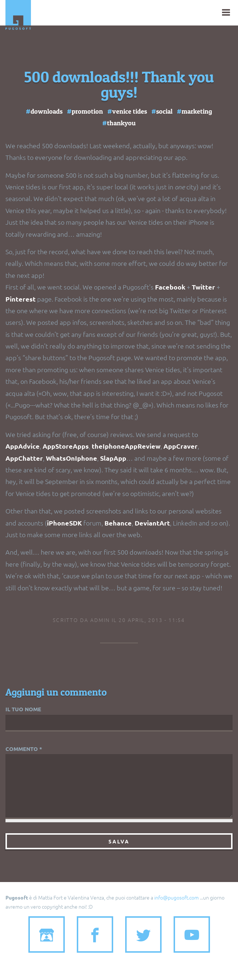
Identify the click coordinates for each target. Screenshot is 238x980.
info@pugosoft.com (176, 897)
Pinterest (21, 299)
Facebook (170, 287)
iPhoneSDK (65, 523)
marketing (197, 111)
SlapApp (113, 458)
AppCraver (181, 446)
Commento (24, 749)
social (164, 111)
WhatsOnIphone (72, 458)
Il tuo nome (23, 709)
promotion (87, 111)
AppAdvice (23, 446)
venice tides (130, 111)
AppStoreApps (66, 446)
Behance (118, 523)
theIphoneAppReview (126, 446)
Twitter (204, 287)
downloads (47, 111)
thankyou (121, 123)
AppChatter (24, 458)
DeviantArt (152, 523)
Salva (119, 841)
